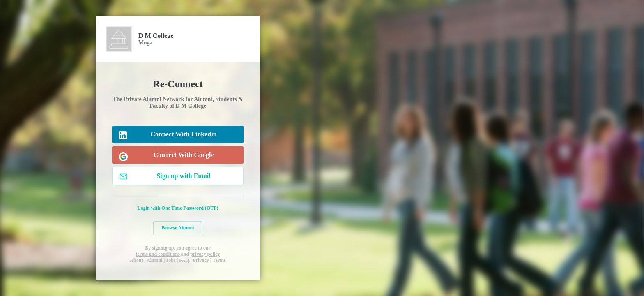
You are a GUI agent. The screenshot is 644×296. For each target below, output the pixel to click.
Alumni (155, 260)
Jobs (171, 260)
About (136, 260)
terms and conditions (158, 254)
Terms (219, 260)
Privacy (201, 260)
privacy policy (205, 254)
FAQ (184, 260)
